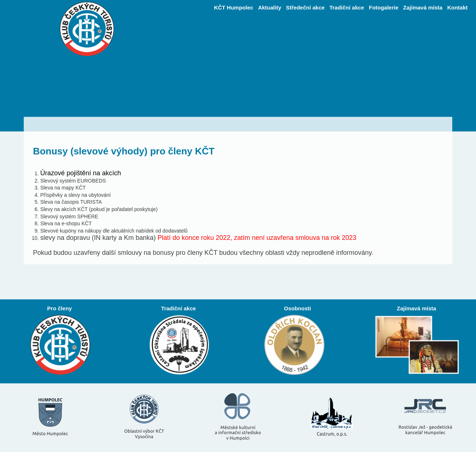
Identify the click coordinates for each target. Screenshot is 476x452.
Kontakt (457, 7)
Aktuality (269, 7)
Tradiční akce (347, 7)
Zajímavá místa (423, 7)
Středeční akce (305, 7)
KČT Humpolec (234, 7)
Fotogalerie (384, 7)
